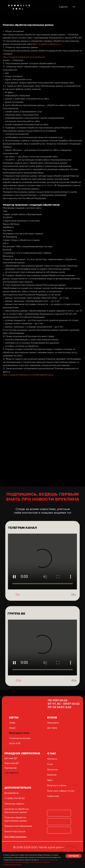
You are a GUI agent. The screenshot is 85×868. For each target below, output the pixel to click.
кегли (14, 718)
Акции (12, 728)
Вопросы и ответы (57, 785)
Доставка (52, 728)
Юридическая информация (18, 826)
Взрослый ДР (12, 763)
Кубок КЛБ (15, 743)
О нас (50, 764)
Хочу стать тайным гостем (61, 791)
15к (18, 599)
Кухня (52, 718)
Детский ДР (11, 758)
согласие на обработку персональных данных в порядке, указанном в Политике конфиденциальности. (31, 862)
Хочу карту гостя (19, 733)
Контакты (52, 759)
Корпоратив (11, 768)
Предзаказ (53, 723)
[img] (10, 603)
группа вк (16, 622)
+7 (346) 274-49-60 (15, 798)
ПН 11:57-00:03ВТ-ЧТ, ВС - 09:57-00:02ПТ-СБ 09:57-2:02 (64, 704)
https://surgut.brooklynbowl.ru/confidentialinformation (28, 375)
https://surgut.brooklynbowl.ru (47, 44)
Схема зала (53, 796)
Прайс (12, 723)
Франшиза (52, 770)
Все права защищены (15, 837)
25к (18, 689)
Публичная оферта (14, 804)
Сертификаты (12, 773)
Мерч (50, 780)
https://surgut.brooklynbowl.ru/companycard (24, 57)
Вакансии (52, 775)
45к (74, 689)
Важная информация (15, 831)
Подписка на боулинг (20, 738)
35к (74, 603)
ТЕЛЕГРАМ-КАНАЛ (22, 536)
